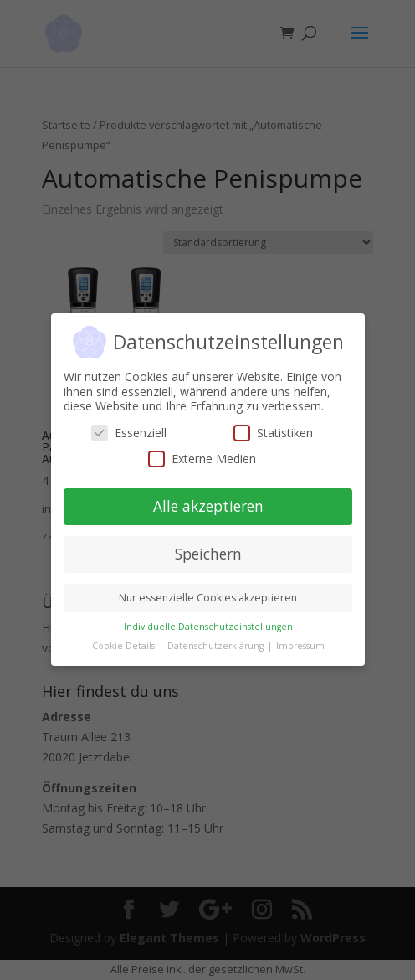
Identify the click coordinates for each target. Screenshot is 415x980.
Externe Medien (202, 459)
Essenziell (129, 433)
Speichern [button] (207, 554)
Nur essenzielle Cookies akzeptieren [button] (208, 598)
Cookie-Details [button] (124, 646)
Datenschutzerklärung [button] (216, 646)
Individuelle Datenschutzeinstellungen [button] (207, 627)
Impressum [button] (300, 646)
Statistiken (273, 433)
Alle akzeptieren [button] (207, 507)
